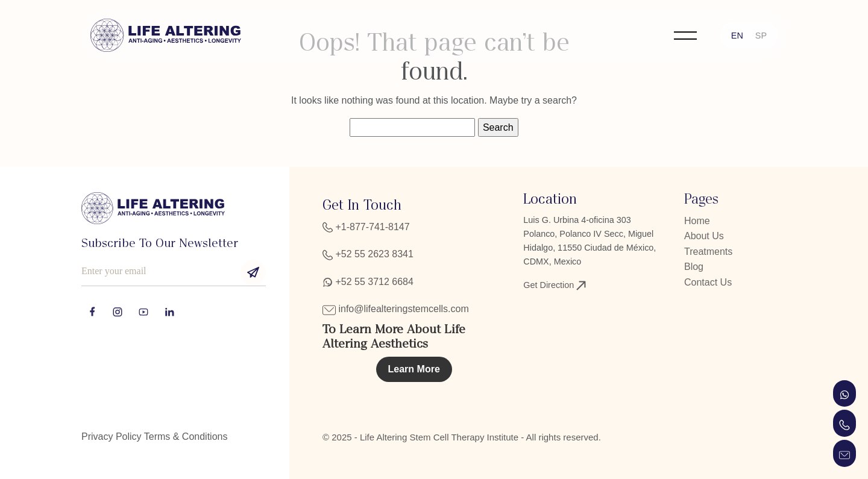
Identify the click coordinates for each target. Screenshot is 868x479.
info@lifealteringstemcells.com (396, 309)
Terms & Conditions (186, 437)
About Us (704, 236)
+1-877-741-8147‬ (366, 227)
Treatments (708, 252)
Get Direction (555, 285)
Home (697, 221)
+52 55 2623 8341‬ (368, 254)
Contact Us (708, 282)
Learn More (414, 369)
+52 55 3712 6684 (368, 282)
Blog (694, 267)
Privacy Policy (112, 437)
